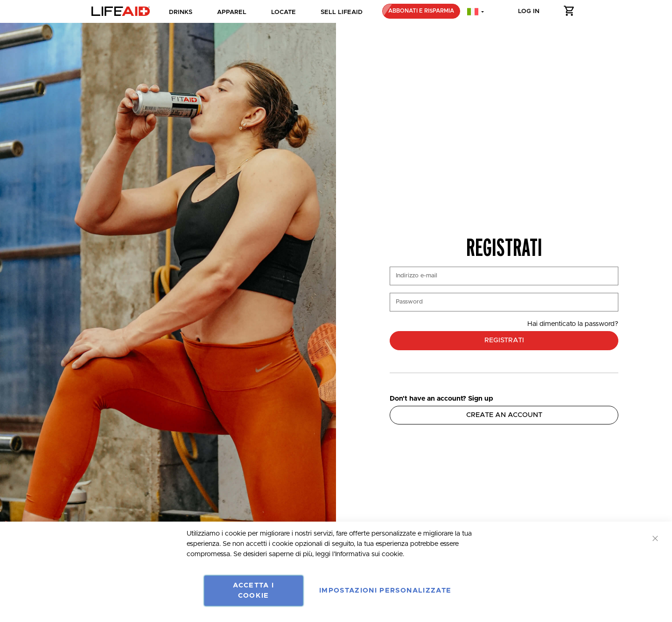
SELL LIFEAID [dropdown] (342, 12)
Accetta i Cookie (253, 590)
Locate (283, 12)
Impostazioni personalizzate (385, 590)
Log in (529, 11)
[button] (569, 13)
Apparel (232, 12)
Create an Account (504, 415)
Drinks (181, 12)
